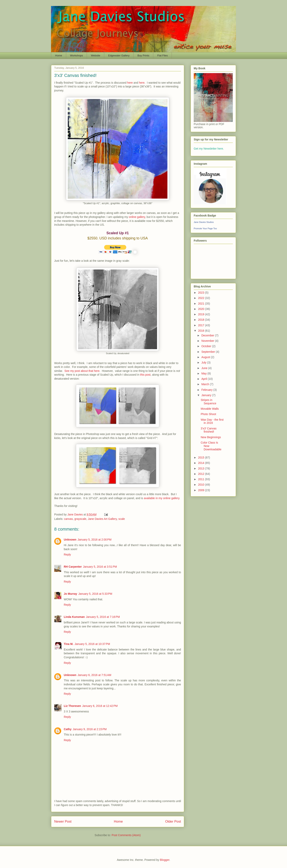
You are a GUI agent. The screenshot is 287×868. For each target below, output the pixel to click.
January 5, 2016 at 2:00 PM (94, 540)
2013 (202, 468)
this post (145, 375)
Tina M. (69, 644)
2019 (202, 314)
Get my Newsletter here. (209, 149)
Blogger (165, 860)
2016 (202, 331)
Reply (67, 555)
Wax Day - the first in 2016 (212, 421)
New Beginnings (211, 437)
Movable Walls (210, 409)
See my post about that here (82, 371)
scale (122, 519)
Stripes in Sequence (208, 402)
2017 (202, 325)
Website (96, 55)
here (130, 83)
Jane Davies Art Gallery (102, 519)
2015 (202, 458)
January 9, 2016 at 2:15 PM (90, 729)
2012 (202, 474)
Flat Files (163, 55)
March (206, 384)
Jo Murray (70, 594)
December (208, 335)
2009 (202, 490)
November (208, 341)
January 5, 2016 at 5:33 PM (95, 594)
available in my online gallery (162, 498)
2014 (202, 463)
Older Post (173, 821)
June (205, 368)
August (206, 357)
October (207, 346)
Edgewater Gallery (119, 55)
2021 (202, 304)
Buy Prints (143, 55)
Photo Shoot (208, 414)
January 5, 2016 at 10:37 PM (92, 644)
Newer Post (63, 821)
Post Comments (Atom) (126, 835)
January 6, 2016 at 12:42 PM (100, 706)
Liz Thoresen (72, 706)
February (207, 390)
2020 (202, 309)
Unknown (70, 540)
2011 (202, 479)
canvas (68, 519)
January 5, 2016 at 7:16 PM (103, 617)
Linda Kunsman (74, 617)
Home (59, 55)
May (204, 373)
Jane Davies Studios (204, 222)
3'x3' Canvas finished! (209, 430)
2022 (202, 298)
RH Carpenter (73, 567)
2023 (202, 293)
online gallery (137, 217)
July (204, 362)
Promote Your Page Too (205, 228)
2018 (202, 320)
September (208, 352)
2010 (202, 485)
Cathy (68, 729)
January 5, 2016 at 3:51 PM (100, 567)
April (204, 379)
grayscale (80, 519)
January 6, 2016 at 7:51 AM (94, 675)
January (207, 395)
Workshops (76, 55)
